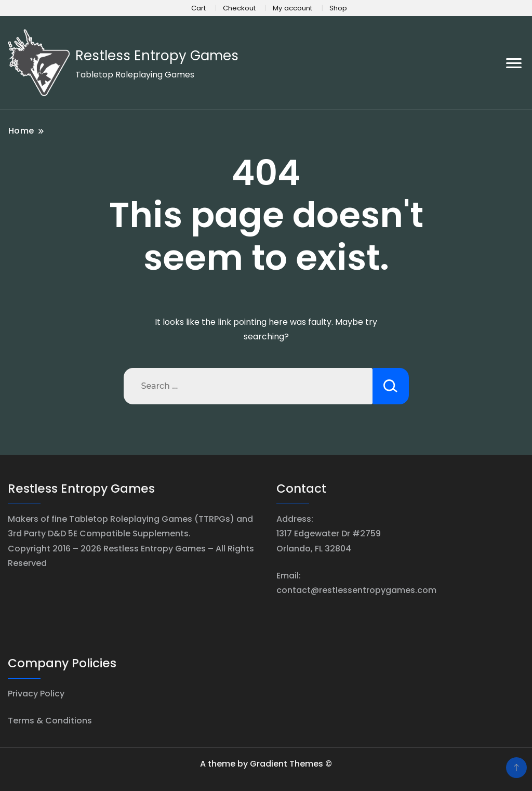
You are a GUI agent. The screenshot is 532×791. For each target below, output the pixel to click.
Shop (338, 8)
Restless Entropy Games (157, 56)
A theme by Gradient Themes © (266, 764)
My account (292, 8)
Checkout (239, 8)
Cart (198, 8)
